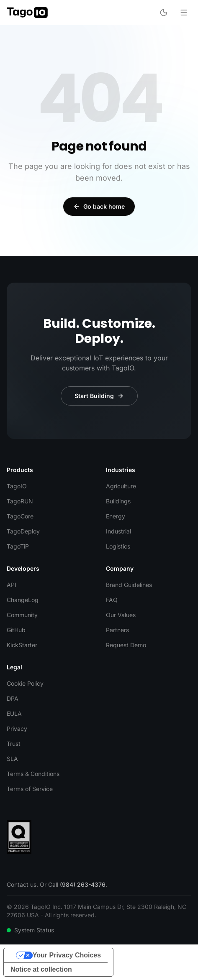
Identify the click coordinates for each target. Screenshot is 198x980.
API (12, 585)
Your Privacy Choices (67, 955)
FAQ (112, 600)
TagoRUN (20, 501)
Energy (116, 516)
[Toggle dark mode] (164, 13)
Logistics (118, 546)
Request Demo (126, 645)
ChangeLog (23, 600)
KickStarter (22, 645)
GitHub (16, 630)
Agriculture (121, 486)
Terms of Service (30, 789)
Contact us (22, 884)
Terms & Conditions (33, 774)
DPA (13, 698)
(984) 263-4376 (83, 884)
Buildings (118, 501)
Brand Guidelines (129, 585)
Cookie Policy (25, 683)
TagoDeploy (23, 531)
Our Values (121, 615)
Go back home (99, 206)
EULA (14, 713)
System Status (30, 930)
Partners (117, 630)
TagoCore (20, 516)
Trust (14, 744)
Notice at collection (41, 969)
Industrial (118, 531)
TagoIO (17, 486)
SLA (12, 759)
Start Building (99, 396)
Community (22, 615)
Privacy (17, 729)
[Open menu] (184, 13)
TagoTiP (18, 546)
